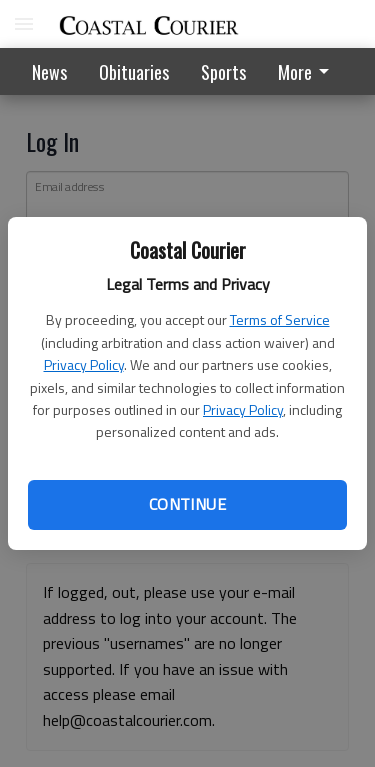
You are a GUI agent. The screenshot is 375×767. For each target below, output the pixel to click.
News (49, 72)
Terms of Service (280, 319)
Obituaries (134, 72)
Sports (223, 72)
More (307, 72)
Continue (187, 504)
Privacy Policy (84, 364)
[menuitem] (309, 71)
